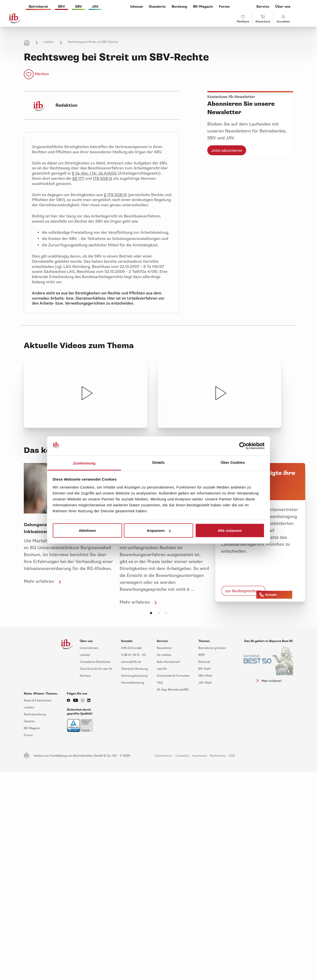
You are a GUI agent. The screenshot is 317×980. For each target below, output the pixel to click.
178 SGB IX (103, 179)
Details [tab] (158, 462)
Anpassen (159, 530)
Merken (42, 74)
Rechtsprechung (35, 714)
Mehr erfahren (43, 581)
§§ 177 (78, 179)
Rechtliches (218, 756)
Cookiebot (182, 756)
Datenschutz (164, 756)
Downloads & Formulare (173, 676)
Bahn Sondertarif (168, 662)
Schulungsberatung (134, 676)
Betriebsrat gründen (212, 648)
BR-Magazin (32, 728)
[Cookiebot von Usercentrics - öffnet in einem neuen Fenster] (243, 446)
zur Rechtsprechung (243, 591)
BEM (201, 655)
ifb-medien (164, 655)
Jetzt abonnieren (227, 151)
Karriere (85, 676)
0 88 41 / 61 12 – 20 (134, 655)
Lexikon (49, 42)
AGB (232, 756)
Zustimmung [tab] (84, 463)
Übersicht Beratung (134, 669)
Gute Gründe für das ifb (96, 669)
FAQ (160, 683)
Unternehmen (89, 648)
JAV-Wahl (205, 683)
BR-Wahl (204, 669)
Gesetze (29, 721)
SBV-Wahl (205, 676)
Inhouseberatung (133, 683)
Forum (28, 735)
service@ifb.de (131, 662)
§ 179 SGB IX (115, 195)
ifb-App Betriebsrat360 (173, 690)
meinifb (162, 669)
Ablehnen (87, 530)
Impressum (200, 756)
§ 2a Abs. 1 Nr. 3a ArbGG (94, 173)
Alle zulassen (230, 530)
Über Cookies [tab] (233, 462)
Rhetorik (204, 662)
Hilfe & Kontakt (132, 648)
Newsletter (164, 648)
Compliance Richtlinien (95, 662)
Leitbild (85, 655)
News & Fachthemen (38, 701)
